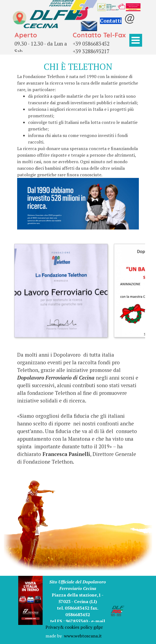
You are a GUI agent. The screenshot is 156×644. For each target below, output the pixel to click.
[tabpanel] (43, 46)
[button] (61, 290)
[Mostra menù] (136, 40)
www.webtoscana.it (83, 636)
